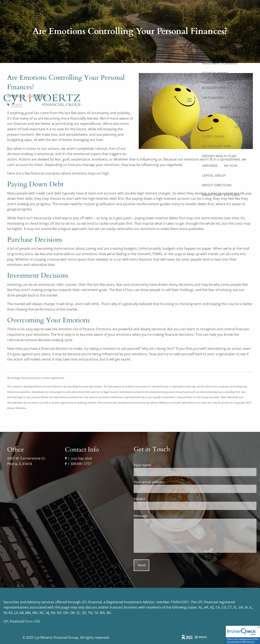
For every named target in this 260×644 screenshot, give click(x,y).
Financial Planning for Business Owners (221, 85)
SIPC (185, 602)
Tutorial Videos (240, 117)
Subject (156, 499)
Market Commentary (236, 107)
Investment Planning (219, 63)
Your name (159, 465)
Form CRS (32, 621)
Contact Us (244, 127)
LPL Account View (216, 146)
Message (158, 516)
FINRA (176, 602)
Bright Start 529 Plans (221, 195)
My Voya (231, 166)
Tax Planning (213, 98)
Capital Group (214, 175)
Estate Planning (215, 73)
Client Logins (213, 136)
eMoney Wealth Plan (219, 156)
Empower (210, 166)
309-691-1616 (81, 458)
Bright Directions (217, 185)
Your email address (166, 482)
